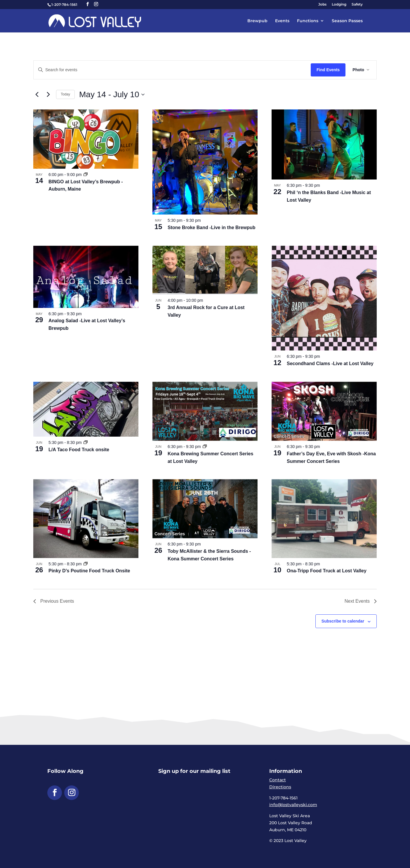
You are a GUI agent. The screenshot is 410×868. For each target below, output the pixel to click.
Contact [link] (278, 780)
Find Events (328, 70)
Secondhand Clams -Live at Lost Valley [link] (330, 364)
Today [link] (65, 94)
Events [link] (282, 21)
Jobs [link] (322, 5)
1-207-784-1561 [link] (64, 5)
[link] (95, 20)
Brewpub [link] (257, 21)
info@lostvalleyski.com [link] (293, 805)
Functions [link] (308, 21)
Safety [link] (357, 5)
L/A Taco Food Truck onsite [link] (79, 450)
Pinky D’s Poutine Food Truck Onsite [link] (89, 571)
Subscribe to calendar (343, 621)
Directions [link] (280, 787)
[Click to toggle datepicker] (112, 95)
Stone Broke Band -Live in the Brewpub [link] (211, 228)
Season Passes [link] (347, 21)
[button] (88, 4)
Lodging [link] (339, 5)
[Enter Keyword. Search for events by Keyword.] (172, 70)
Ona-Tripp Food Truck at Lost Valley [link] (327, 571)
